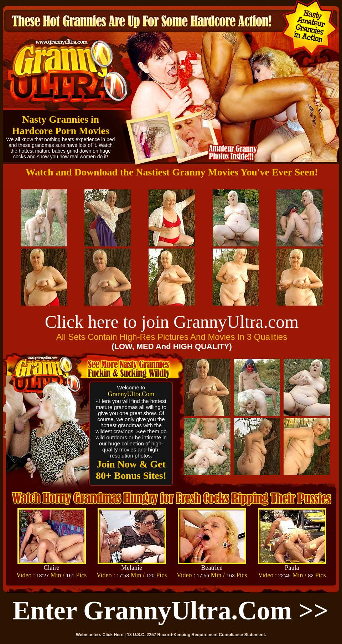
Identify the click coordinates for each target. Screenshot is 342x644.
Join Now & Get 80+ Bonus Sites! (131, 470)
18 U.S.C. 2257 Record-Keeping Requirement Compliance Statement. (196, 635)
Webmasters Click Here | (101, 635)
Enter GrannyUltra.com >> (171, 610)
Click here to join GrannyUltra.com (172, 322)
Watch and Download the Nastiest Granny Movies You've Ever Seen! (172, 172)
